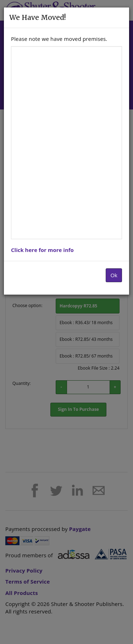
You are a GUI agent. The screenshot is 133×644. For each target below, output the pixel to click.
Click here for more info (42, 250)
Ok (114, 275)
